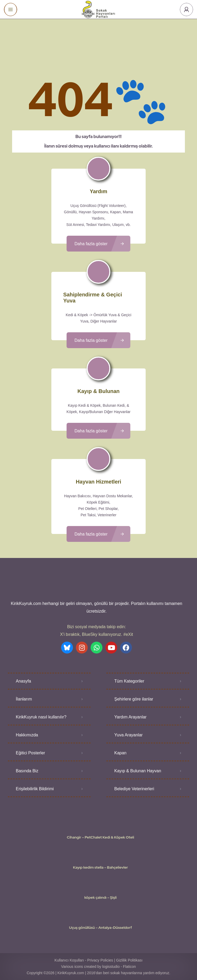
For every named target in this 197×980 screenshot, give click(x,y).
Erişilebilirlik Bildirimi (35, 789)
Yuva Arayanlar (129, 735)
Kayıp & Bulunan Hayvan (138, 771)
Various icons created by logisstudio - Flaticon (98, 967)
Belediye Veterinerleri (134, 789)
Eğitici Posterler (30, 753)
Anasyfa (23, 681)
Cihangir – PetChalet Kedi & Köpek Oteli (100, 837)
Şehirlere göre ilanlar (134, 699)
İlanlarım (24, 699)
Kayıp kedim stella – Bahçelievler (100, 867)
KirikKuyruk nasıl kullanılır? (41, 717)
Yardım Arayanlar (130, 717)
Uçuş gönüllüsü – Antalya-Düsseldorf (100, 927)
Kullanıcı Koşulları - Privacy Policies (84, 960)
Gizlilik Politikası (129, 960)
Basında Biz (27, 771)
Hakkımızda (27, 735)
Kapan (120, 753)
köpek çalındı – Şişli (100, 897)
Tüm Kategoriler (129, 681)
